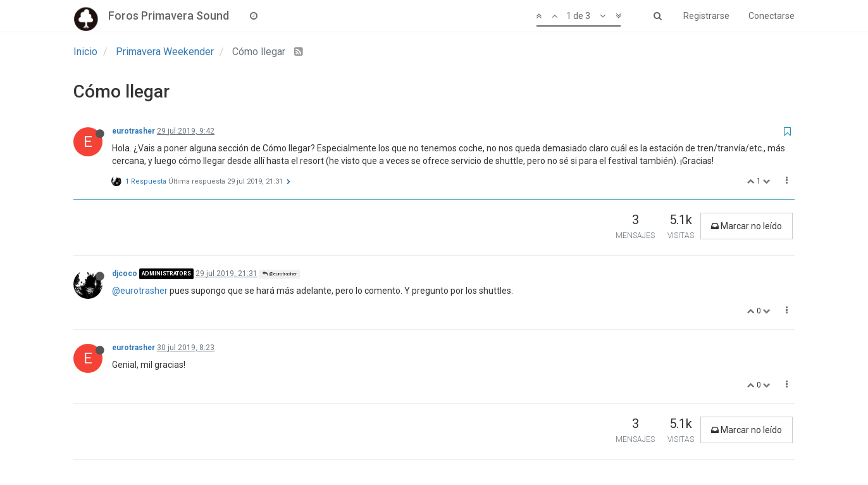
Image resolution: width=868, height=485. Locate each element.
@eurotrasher (280, 274)
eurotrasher (133, 131)
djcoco (125, 274)
